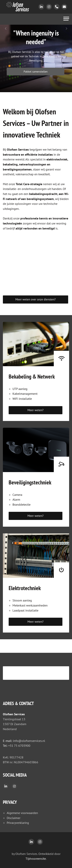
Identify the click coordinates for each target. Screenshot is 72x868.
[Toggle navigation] (66, 19)
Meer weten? (36, 410)
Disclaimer (14, 818)
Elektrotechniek (25, 588)
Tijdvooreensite (36, 859)
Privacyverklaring (18, 823)
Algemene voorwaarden (22, 813)
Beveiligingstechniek (30, 482)
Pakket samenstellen (36, 72)
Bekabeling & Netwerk (32, 376)
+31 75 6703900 (19, 746)
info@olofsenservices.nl (29, 741)
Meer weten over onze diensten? (36, 299)
